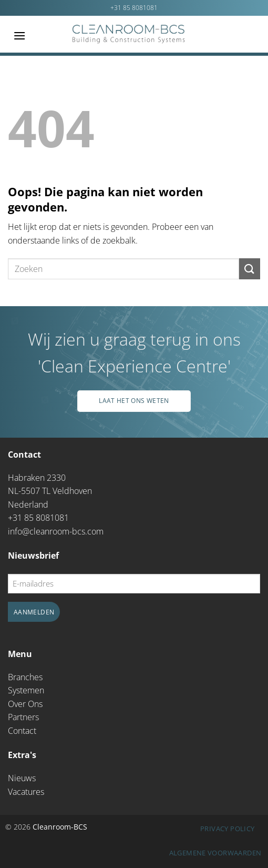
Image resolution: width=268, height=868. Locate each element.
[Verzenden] (250, 269)
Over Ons (25, 704)
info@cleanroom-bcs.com (56, 531)
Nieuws (22, 778)
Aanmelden (34, 612)
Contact (22, 731)
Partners (23, 717)
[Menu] (19, 36)
